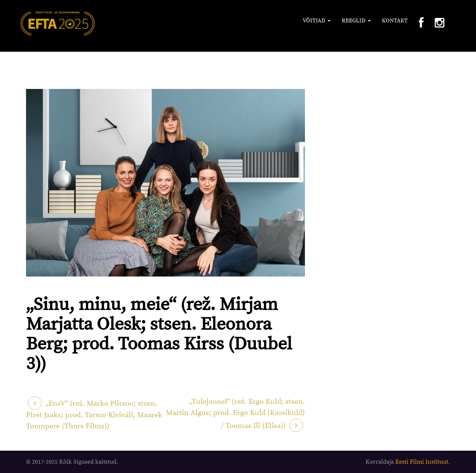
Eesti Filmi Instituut (422, 462)
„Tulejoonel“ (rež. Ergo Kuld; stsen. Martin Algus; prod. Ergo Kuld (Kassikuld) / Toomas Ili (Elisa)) (235, 414)
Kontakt (395, 21)
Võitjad (317, 21)
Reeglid (356, 21)
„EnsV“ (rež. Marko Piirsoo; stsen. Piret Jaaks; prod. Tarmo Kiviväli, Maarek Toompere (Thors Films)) (94, 415)
